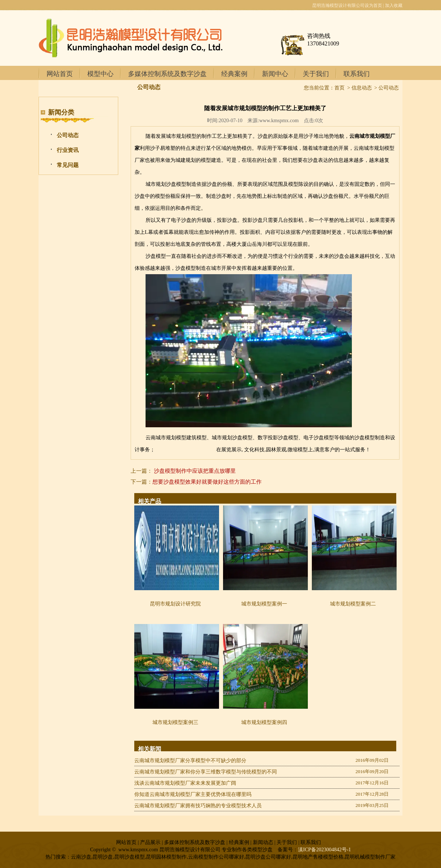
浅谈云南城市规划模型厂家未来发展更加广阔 (185, 783)
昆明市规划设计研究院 (175, 604)
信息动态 (362, 88)
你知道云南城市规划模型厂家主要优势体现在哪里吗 (193, 794)
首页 (339, 88)
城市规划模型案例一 (264, 604)
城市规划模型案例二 (353, 604)
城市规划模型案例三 (175, 722)
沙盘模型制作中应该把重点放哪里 (195, 471)
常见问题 (68, 165)
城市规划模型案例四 (264, 722)
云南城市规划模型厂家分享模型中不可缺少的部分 (190, 761)
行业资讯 (68, 150)
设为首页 (373, 5)
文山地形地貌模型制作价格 (186, 450)
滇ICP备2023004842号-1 (324, 850)
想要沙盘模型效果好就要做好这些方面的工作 (207, 482)
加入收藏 (394, 5)
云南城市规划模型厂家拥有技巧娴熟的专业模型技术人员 (198, 806)
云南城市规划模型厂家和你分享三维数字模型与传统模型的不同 (206, 772)
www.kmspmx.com (279, 121)
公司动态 (68, 135)
